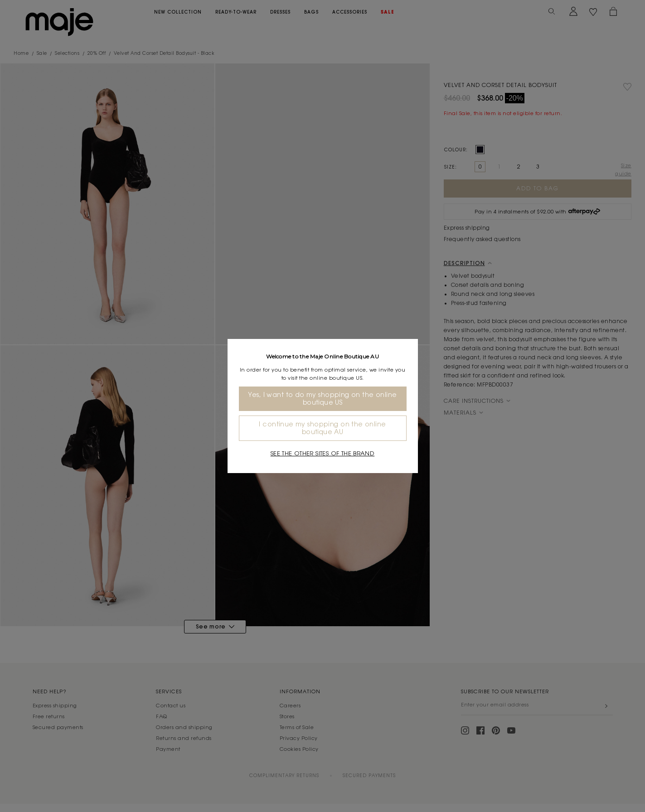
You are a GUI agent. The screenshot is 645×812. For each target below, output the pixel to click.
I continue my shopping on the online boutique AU (322, 428)
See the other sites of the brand (322, 453)
